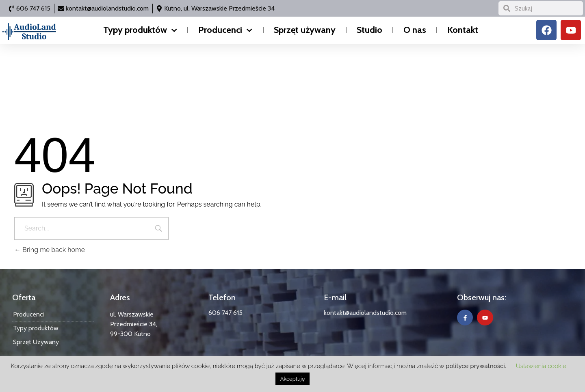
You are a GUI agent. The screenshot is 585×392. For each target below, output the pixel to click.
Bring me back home (50, 250)
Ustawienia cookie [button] (541, 366)
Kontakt (463, 30)
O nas (415, 30)
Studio (369, 30)
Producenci (225, 30)
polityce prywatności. (476, 366)
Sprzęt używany (305, 30)
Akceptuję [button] (293, 379)
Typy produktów (140, 30)
